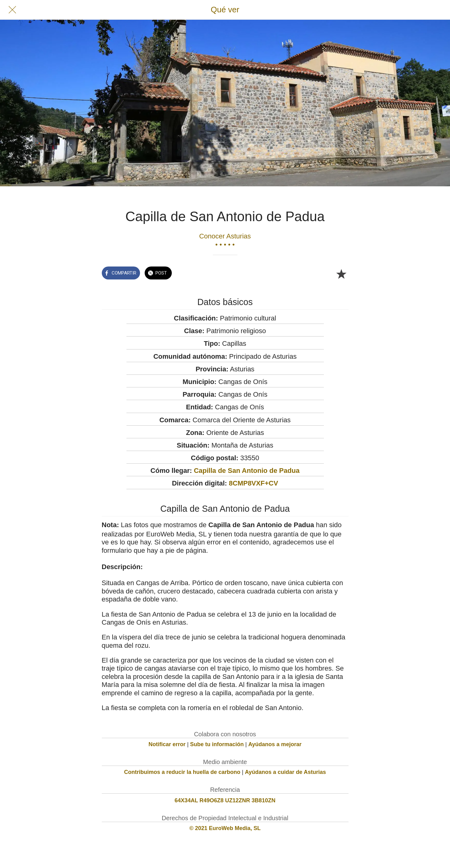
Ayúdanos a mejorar (275, 744)
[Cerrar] (12, 10)
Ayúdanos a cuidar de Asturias (285, 772)
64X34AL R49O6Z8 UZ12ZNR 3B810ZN (225, 800)
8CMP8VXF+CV (254, 483)
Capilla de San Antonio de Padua (247, 471)
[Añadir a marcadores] (341, 274)
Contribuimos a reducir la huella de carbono (182, 772)
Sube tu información (217, 744)
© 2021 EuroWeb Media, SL (225, 828)
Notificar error (167, 744)
